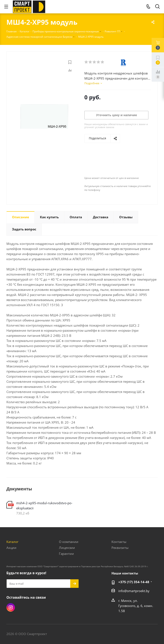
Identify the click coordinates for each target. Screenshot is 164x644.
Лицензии (67, 548)
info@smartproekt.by (134, 591)
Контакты (119, 542)
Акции (11, 548)
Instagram (11, 607)
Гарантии (66, 554)
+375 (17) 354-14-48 (134, 582)
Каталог (12, 542)
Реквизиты (120, 548)
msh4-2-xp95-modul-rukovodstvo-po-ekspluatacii (44, 505)
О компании (69, 542)
